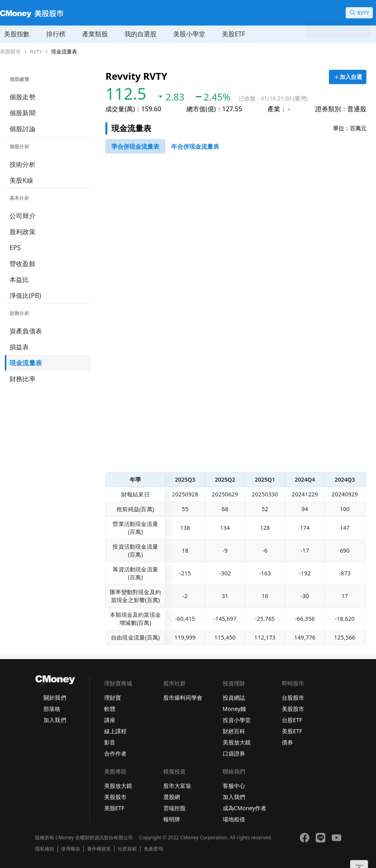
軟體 (110, 709)
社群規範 (127, 849)
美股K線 (21, 180)
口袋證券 (234, 753)
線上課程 (115, 731)
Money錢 (235, 709)
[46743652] (135, 146)
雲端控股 (174, 808)
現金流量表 (64, 52)
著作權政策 (99, 849)
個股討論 (23, 129)
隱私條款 (45, 849)
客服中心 (234, 786)
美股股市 (10, 52)
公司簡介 (23, 216)
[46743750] (195, 146)
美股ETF (234, 34)
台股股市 (293, 698)
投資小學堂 (237, 720)
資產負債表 (26, 331)
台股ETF (292, 720)
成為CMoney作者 (245, 808)
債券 (287, 742)
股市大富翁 (177, 786)
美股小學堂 (189, 34)
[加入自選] (348, 77)
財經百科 (234, 731)
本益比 (19, 279)
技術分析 (23, 164)
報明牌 (172, 819)
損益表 (19, 347)
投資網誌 (234, 698)
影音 (110, 742)
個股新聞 (23, 113)
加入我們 (55, 720)
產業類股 (95, 34)
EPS (15, 248)
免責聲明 (153, 849)
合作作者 (115, 753)
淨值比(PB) (25, 295)
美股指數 (17, 34)
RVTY (36, 52)
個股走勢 (23, 97)
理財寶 (113, 698)
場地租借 (234, 819)
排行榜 (56, 34)
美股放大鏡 (237, 742)
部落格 (52, 709)
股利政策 (23, 232)
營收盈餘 (23, 264)
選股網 (172, 797)
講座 (110, 720)
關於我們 (55, 698)
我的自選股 (141, 34)
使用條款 (71, 849)
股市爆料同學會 (183, 698)
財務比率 (23, 379)
